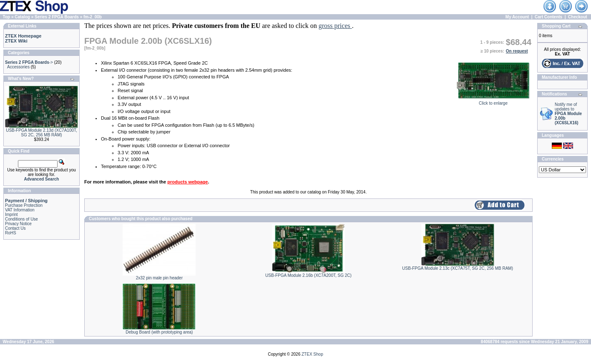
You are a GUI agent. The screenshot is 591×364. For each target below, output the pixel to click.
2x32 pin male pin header (159, 278)
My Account (517, 17)
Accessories (18, 67)
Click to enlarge (493, 101)
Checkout (578, 17)
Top (7, 17)
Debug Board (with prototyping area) (159, 332)
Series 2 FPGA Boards (57, 17)
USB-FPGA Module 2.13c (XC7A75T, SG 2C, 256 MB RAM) (458, 268)
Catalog (22, 17)
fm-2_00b (93, 17)
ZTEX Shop (312, 354)
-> (29, 62)
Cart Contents (548, 17)
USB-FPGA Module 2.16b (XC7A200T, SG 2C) (308, 275)
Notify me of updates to (568, 114)
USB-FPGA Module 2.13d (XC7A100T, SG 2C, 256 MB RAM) (41, 133)
